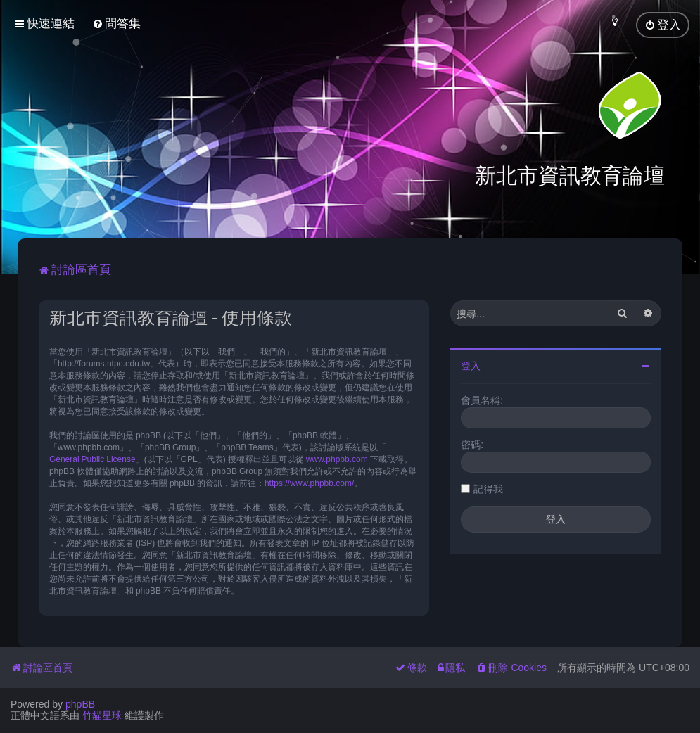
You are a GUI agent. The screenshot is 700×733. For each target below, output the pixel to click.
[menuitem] (116, 24)
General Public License (93, 457)
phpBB (80, 704)
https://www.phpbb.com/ (309, 481)
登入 (471, 364)
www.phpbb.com (337, 457)
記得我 (488, 487)
